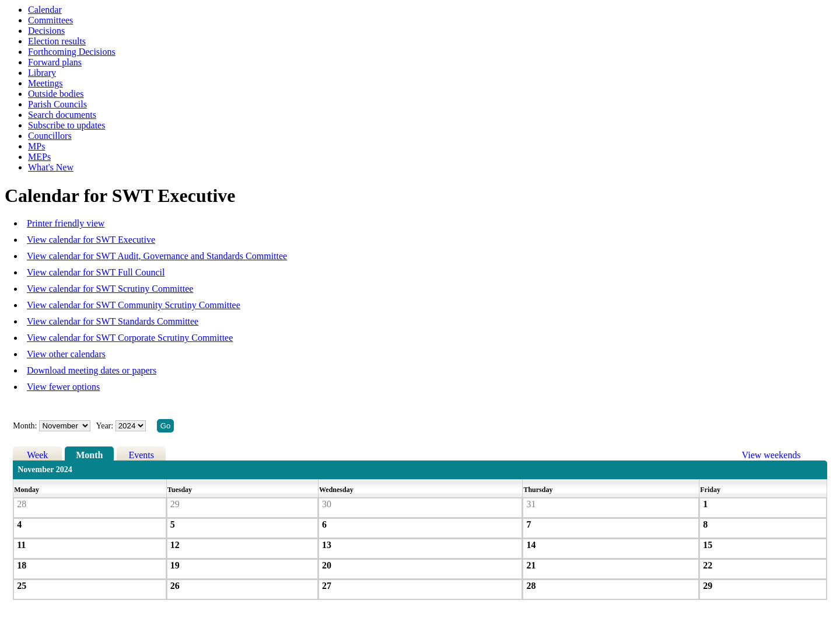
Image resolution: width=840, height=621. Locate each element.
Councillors (50, 136)
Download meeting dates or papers (92, 370)
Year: (105, 426)
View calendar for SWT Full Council (96, 272)
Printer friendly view (66, 223)
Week (37, 455)
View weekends (771, 455)
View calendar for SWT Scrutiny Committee (110, 289)
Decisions (46, 31)
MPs (36, 146)
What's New (51, 167)
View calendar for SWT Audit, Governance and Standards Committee (157, 256)
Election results (57, 41)
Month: (25, 426)
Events (141, 455)
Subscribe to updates (66, 125)
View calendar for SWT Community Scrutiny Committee (134, 305)
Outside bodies (56, 94)
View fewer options (63, 387)
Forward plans (55, 62)
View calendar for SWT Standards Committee (113, 321)
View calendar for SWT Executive (91, 240)
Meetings (45, 83)
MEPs (39, 157)
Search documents (62, 115)
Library (42, 73)
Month (89, 455)
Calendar (45, 10)
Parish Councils (57, 104)
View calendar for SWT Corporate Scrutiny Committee (130, 338)
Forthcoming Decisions (72, 52)
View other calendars (66, 354)
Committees (50, 20)
